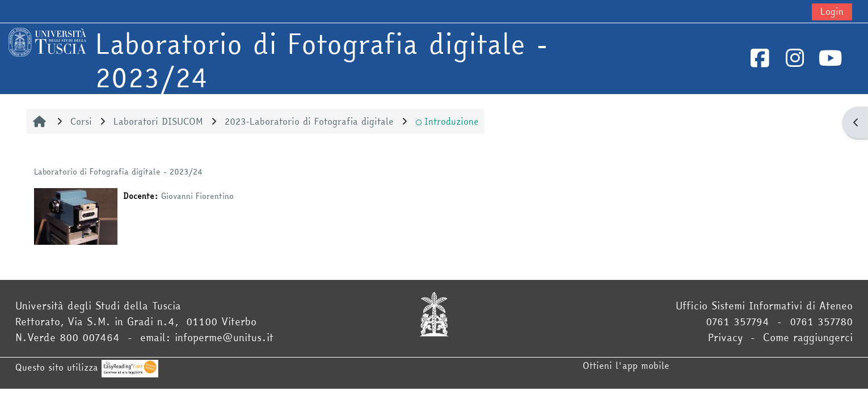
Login (832, 11)
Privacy (725, 337)
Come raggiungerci (808, 337)
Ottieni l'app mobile (626, 365)
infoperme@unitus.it (224, 337)
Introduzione (447, 121)
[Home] (47, 41)
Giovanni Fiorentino (197, 196)
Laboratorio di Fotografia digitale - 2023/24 (118, 172)
